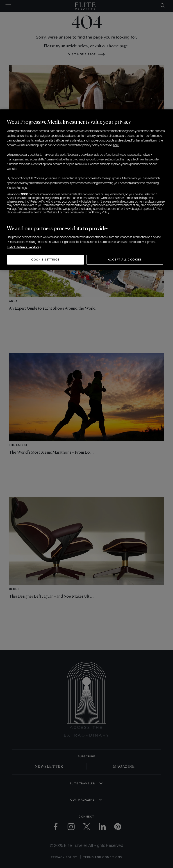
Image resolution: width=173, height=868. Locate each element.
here (116, 145)
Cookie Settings (46, 260)
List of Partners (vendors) (24, 247)
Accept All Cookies (125, 260)
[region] (86, 190)
